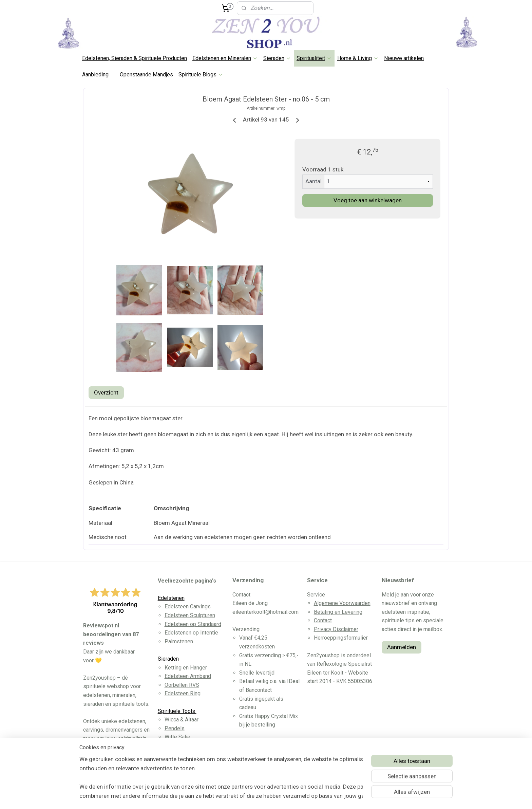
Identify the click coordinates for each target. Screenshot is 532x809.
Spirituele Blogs (201, 75)
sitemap (242, 797)
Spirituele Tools (177, 711)
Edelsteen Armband (188, 676)
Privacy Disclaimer (336, 629)
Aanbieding (95, 75)
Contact (323, 620)
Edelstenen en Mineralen (225, 58)
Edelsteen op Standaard (193, 624)
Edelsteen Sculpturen (190, 615)
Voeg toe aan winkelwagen (368, 200)
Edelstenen (171, 598)
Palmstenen (179, 641)
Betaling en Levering (338, 612)
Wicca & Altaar (182, 720)
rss (255, 797)
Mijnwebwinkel (337, 797)
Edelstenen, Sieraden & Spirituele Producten (135, 58)
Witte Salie (177, 737)
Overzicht (106, 392)
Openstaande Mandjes (146, 75)
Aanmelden (402, 647)
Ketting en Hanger (186, 668)
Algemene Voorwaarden (342, 603)
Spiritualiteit (314, 58)
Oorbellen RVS (182, 685)
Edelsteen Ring (183, 693)
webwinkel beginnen (279, 797)
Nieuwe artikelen (404, 58)
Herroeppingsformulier (341, 638)
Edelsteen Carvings (188, 606)
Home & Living (358, 58)
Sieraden (277, 58)
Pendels (175, 728)
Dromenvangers (183, 746)
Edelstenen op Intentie (191, 633)
